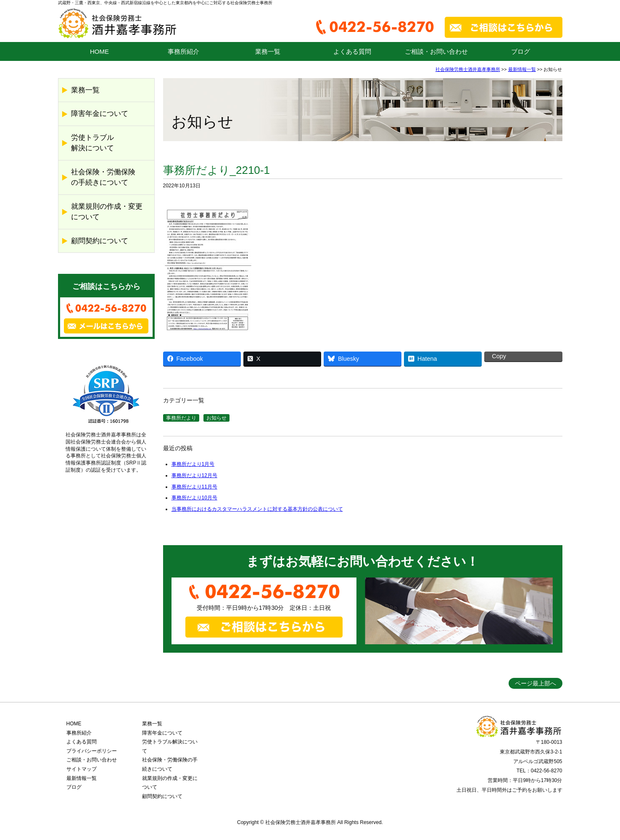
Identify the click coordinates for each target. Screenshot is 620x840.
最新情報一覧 (522, 69)
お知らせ (216, 418)
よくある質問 (352, 51)
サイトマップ (82, 769)
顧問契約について (100, 241)
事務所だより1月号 (193, 464)
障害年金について (100, 114)
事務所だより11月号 (194, 487)
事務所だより (181, 418)
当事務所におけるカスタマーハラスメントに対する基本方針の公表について (257, 509)
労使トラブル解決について (92, 143)
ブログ (521, 51)
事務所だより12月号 (194, 475)
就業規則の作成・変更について (107, 212)
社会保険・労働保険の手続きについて (103, 177)
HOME (99, 51)
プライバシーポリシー (92, 751)
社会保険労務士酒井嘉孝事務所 (468, 69)
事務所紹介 (183, 51)
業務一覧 (268, 51)
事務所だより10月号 (194, 498)
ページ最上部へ (536, 683)
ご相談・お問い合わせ (436, 51)
